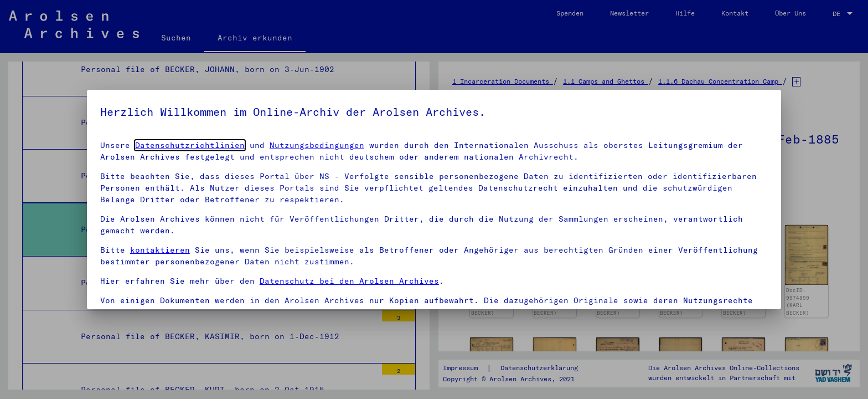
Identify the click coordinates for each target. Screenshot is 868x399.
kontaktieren (160, 250)
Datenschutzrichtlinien (190, 145)
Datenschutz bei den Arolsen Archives (349, 281)
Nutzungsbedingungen (317, 145)
